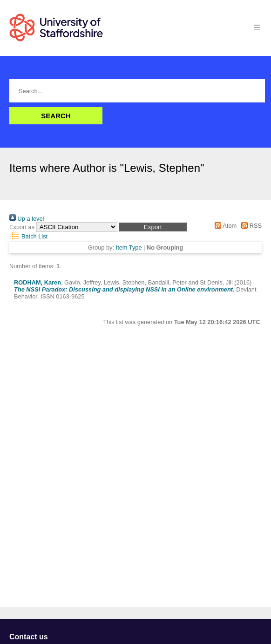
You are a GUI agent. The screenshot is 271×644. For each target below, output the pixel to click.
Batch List (28, 236)
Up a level (27, 219)
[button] (153, 227)
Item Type (129, 247)
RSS (250, 226)
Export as (22, 227)
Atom (224, 226)
